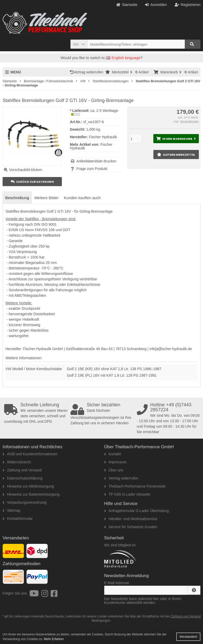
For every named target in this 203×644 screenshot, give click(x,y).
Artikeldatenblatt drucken (96, 161)
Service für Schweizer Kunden (131, 527)
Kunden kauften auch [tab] (82, 198)
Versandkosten (189, 121)
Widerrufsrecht (17, 462)
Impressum (115, 462)
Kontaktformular (18, 519)
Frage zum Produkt (92, 169)
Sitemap (11, 510)
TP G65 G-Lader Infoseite (127, 494)
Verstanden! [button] (188, 637)
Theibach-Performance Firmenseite (135, 486)
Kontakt (113, 454)
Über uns (114, 470)
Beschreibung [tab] (17, 198)
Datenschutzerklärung (22, 478)
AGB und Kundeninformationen (30, 454)
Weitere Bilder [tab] (47, 198)
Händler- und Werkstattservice (131, 519)
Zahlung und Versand (22, 470)
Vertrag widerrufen (88, 72)
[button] (79, 44)
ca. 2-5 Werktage (104, 111)
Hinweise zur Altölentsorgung (28, 486)
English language (123, 58)
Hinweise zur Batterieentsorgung (31, 494)
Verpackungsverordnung (25, 502)
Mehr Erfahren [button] (54, 639)
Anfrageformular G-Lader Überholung (137, 511)
